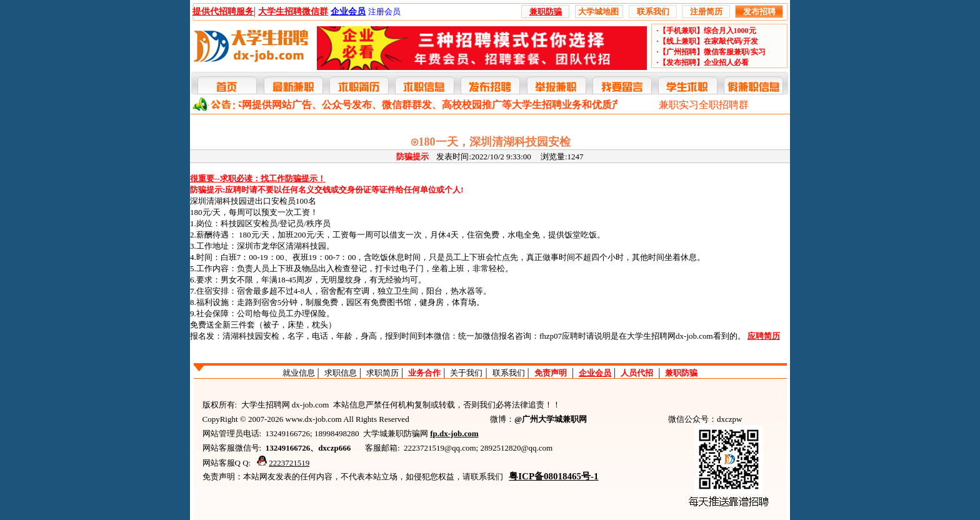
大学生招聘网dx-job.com (670, 336)
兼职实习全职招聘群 (704, 105)
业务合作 (424, 373)
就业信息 (299, 373)
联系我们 (509, 373)
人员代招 (637, 373)
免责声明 (551, 373)
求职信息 (341, 373)
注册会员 (384, 12)
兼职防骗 (681, 373)
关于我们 (466, 373)
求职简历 (382, 373)
